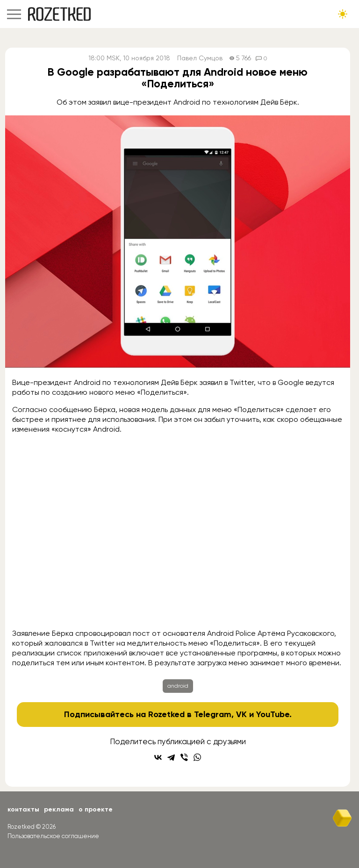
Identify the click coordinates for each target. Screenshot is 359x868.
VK (241, 714)
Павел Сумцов (200, 58)
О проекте (96, 809)
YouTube (273, 714)
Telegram (213, 714)
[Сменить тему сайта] (343, 14)
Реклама (59, 809)
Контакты (23, 809)
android (178, 686)
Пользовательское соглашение (53, 836)
